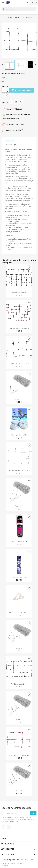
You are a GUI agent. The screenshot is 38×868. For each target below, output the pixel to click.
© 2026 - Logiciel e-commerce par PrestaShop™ (14, 864)
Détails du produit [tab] (13, 145)
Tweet (16, 102)
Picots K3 (19, 720)
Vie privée (25, 860)
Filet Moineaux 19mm (19, 293)
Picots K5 (19, 791)
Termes (32, 860)
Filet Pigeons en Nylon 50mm (19, 470)
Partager (11, 102)
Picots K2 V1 (19, 506)
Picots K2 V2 (19, 399)
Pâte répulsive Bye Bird (19, 435)
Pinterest (21, 102)
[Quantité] (4, 90)
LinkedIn (3, 827)
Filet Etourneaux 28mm (19, 684)
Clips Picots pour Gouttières (19, 613)
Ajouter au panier (21, 90)
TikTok (9, 827)
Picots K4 (19, 648)
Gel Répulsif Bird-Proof (19, 577)
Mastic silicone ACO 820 (19, 542)
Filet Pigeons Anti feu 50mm (19, 755)
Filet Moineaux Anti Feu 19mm (19, 328)
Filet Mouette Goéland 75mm (19, 364)
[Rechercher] (19, 9)
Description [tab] (11, 141)
